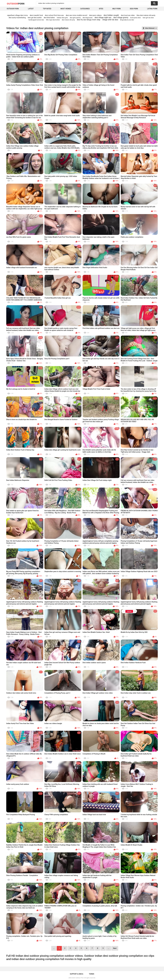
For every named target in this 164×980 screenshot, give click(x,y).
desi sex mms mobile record (76, 15)
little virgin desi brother (53, 20)
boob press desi (136, 18)
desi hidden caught (111, 15)
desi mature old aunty (68, 20)
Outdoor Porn (13, 9)
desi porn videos (95, 15)
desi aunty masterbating (17, 18)
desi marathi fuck (36, 15)
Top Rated (47, 9)
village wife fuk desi (110, 20)
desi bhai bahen (49, 18)
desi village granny (121, 18)
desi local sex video (128, 15)
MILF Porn (117, 9)
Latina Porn (152, 9)
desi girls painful (75, 18)
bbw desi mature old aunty (146, 15)
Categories (85, 9)
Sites (101, 9)
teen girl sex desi (148, 18)
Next (115, 948)
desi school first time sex (54, 15)
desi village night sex (103, 18)
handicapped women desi (36, 20)
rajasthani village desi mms (17, 15)
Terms (92, 974)
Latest (31, 9)
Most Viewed (66, 9)
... (109, 948)
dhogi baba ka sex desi (127, 20)
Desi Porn (134, 9)
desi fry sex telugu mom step (89, 20)
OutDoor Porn (80, 978)
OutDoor (16, 4)
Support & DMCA (76, 974)
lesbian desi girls (62, 18)
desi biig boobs (88, 18)
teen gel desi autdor (35, 18)
